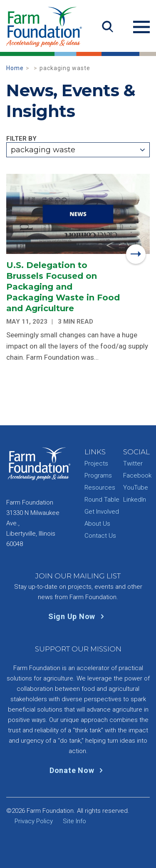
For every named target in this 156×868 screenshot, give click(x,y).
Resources (100, 488)
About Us (97, 524)
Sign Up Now (78, 616)
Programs (98, 475)
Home (15, 68)
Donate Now (78, 770)
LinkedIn (135, 500)
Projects (96, 463)
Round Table (102, 500)
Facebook (137, 475)
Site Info (74, 821)
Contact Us (100, 536)
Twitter (133, 463)
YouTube (136, 488)
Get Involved (102, 512)
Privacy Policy (34, 821)
